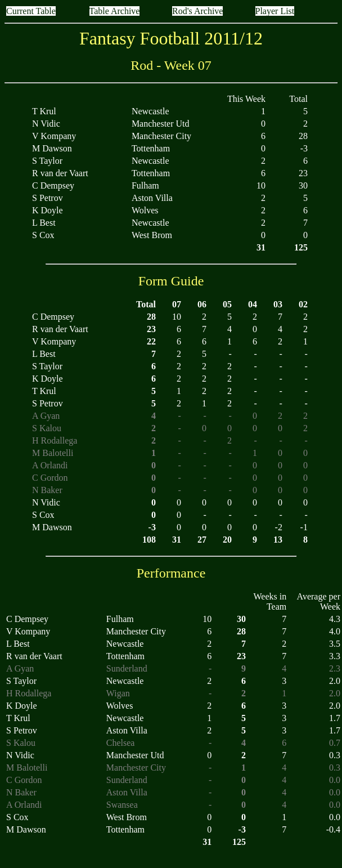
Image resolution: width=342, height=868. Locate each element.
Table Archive (115, 11)
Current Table (31, 11)
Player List (275, 11)
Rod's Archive (197, 11)
